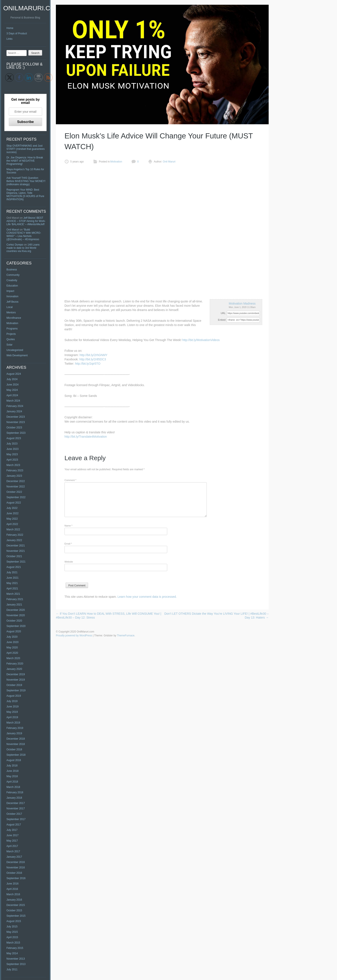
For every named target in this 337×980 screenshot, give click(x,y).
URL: (223, 313)
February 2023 (15, 470)
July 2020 (12, 637)
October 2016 (14, 873)
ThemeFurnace (126, 636)
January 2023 (14, 476)
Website (69, 562)
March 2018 (13, 787)
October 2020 (14, 621)
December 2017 (16, 803)
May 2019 (12, 712)
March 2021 (13, 594)
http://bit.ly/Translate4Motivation (86, 437)
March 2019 (13, 723)
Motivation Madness (242, 303)
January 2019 (14, 733)
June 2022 (12, 513)
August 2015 (14, 921)
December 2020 (16, 610)
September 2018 (16, 755)
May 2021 (12, 583)
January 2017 (14, 857)
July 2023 (12, 444)
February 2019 (15, 728)
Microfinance (14, 318)
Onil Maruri (13, 230)
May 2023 (12, 454)
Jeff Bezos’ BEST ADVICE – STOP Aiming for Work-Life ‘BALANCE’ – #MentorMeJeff (26, 221)
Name (68, 526)
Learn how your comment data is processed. (147, 597)
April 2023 (12, 460)
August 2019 (14, 696)
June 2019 (12, 707)
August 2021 (14, 567)
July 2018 (12, 766)
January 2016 (14, 900)
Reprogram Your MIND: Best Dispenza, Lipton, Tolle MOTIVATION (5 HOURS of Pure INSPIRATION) (25, 195)
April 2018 (12, 782)
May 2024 (12, 390)
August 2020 (14, 631)
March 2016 (13, 894)
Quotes (11, 339)
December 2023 (16, 417)
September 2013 (16, 964)
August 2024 (14, 374)
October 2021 (14, 556)
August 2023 (14, 438)
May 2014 (12, 953)
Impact (10, 291)
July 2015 (12, 927)
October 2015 (14, 910)
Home (10, 28)
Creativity (12, 280)
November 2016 (16, 868)
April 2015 (12, 937)
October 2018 (14, 749)
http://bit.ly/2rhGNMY (93, 355)
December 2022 (16, 481)
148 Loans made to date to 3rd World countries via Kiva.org (23, 248)
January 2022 (14, 540)
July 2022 (12, 508)
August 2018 (14, 760)
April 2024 (12, 395)
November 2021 (16, 551)
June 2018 (12, 771)
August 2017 (14, 825)
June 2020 (12, 642)
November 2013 (16, 959)
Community (13, 275)
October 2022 (14, 492)
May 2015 (12, 932)
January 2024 (14, 411)
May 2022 (12, 519)
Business (12, 270)
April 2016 (12, 889)
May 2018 (12, 776)
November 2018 (16, 744)
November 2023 (16, 422)
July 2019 (12, 701)
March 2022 (13, 529)
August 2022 (14, 503)
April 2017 (12, 846)
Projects (11, 334)
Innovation (12, 296)
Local (10, 307)
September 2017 (16, 819)
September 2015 (16, 916)
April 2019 (12, 717)
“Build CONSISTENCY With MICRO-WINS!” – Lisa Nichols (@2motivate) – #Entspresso (24, 234)
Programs (12, 329)
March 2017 (13, 851)
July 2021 (12, 572)
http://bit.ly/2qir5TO (88, 364)
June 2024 (12, 385)
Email (68, 544)
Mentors (11, 313)
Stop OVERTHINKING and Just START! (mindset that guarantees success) (26, 149)
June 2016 (12, 884)
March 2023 (13, 465)
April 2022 (12, 524)
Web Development (17, 355)
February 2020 (15, 664)
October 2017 (14, 814)
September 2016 (16, 878)
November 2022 (16, 487)
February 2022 (15, 535)
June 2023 (12, 449)
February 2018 (15, 792)
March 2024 (13, 401)
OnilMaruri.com (32, 8)
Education (12, 286)
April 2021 (12, 589)
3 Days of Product (17, 33)
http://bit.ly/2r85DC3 (93, 359)
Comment (70, 480)
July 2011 (12, 969)
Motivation (12, 323)
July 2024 (12, 379)
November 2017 (16, 809)
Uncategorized (15, 350)
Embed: (222, 320)
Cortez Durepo (15, 245)
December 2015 (16, 905)
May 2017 (12, 841)
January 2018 (14, 798)
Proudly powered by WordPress (74, 636)
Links (9, 39)
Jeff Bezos (12, 302)
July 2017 (12, 830)
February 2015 (15, 948)
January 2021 (14, 605)
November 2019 (16, 680)
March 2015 (13, 943)
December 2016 (16, 862)
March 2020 (13, 658)
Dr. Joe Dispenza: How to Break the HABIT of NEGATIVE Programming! (25, 161)
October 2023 (14, 428)
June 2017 (12, 835)
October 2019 (14, 685)
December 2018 (16, 739)
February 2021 (15, 599)
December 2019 (16, 674)
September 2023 (16, 433)
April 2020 (12, 653)
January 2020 (14, 669)
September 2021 (16, 562)
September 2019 (16, 690)
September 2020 (16, 626)
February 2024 (15, 406)
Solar (9, 345)
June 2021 (12, 578)
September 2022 (16, 497)
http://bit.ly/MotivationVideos (201, 340)
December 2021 (16, 546)
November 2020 (16, 615)
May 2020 (12, 648)
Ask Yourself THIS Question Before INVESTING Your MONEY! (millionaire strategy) (26, 181)
